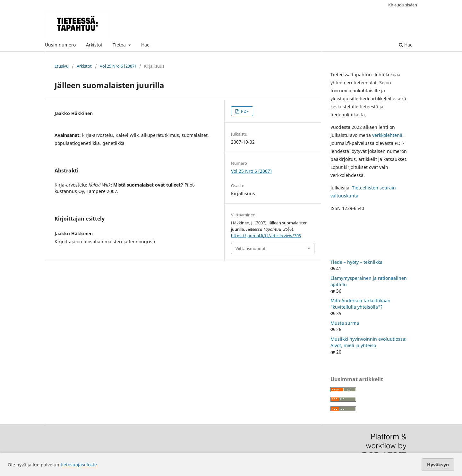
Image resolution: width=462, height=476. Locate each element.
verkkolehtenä (387, 135)
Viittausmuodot (251, 248)
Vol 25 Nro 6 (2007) (118, 66)
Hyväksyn (438, 465)
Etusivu (62, 66)
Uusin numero (60, 45)
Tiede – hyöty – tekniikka (356, 262)
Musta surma (345, 323)
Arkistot (94, 45)
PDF (244, 111)
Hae (145, 45)
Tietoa (120, 45)
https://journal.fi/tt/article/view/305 (266, 236)
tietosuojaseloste (79, 465)
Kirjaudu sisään (403, 5)
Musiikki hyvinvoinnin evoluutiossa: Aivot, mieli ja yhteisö (368, 342)
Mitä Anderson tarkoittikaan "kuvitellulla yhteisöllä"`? (360, 304)
